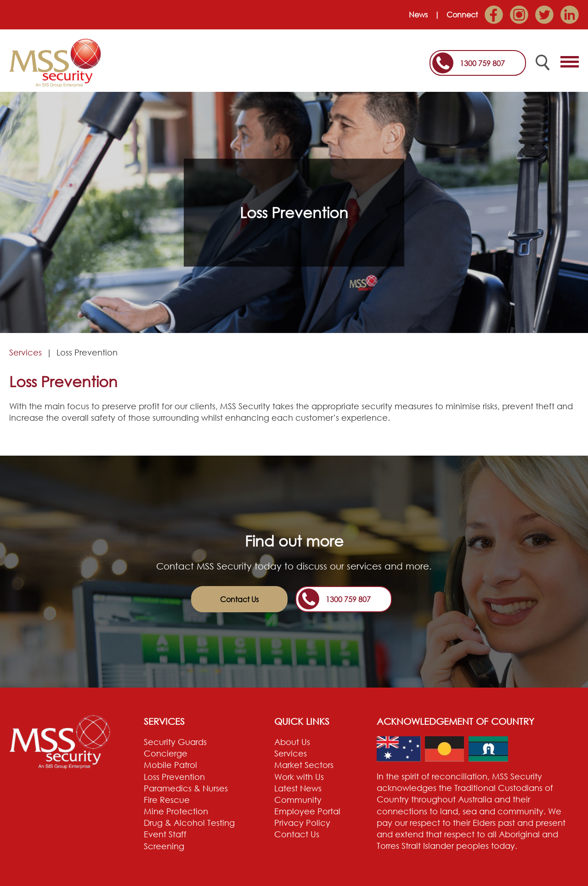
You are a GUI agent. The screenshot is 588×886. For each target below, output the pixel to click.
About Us (292, 742)
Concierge (166, 753)
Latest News (298, 788)
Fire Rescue (167, 800)
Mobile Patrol (170, 765)
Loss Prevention (174, 777)
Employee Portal (307, 811)
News (418, 15)
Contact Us (239, 599)
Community (298, 800)
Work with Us (299, 777)
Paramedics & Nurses (186, 788)
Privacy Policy (302, 823)
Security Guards (175, 742)
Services (25, 352)
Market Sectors (304, 765)
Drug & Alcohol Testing (189, 823)
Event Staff (165, 834)
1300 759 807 (482, 63)
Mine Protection (176, 811)
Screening (164, 846)
